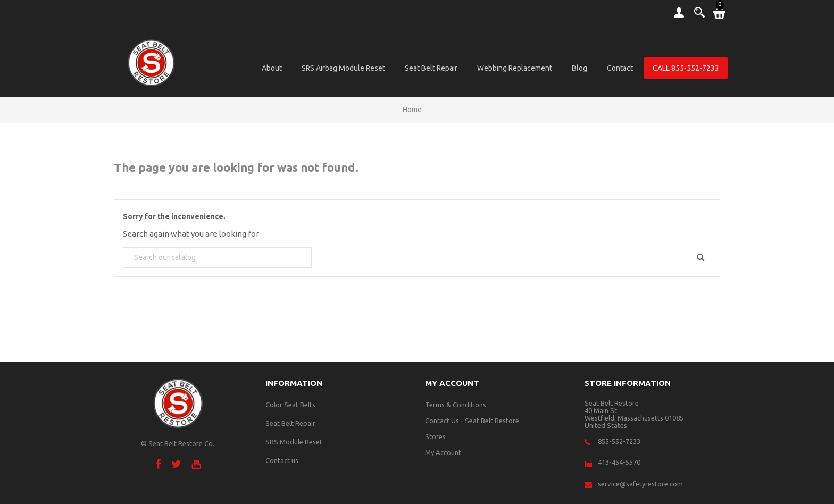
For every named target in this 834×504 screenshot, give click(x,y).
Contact (620, 68)
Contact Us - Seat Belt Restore (472, 421)
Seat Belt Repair (431, 68)
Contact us (282, 460)
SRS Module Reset (294, 442)
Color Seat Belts (290, 405)
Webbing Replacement (515, 68)
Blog (579, 68)
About (272, 68)
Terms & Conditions (456, 405)
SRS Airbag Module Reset (343, 68)
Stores (435, 436)
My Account (443, 452)
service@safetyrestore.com (640, 484)
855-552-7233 (619, 441)
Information (294, 383)
